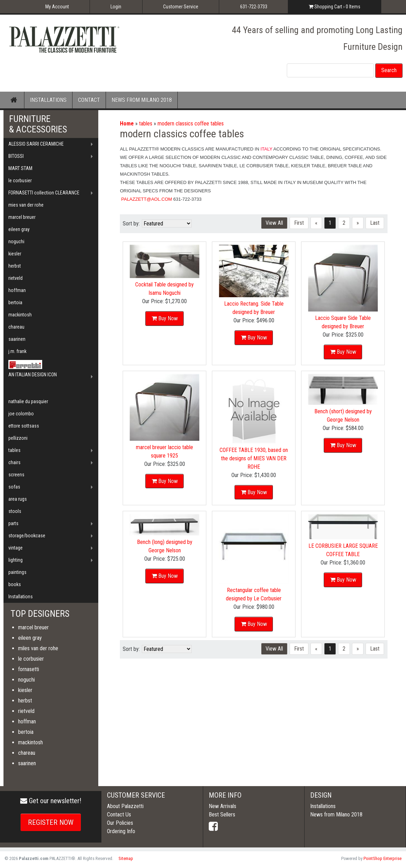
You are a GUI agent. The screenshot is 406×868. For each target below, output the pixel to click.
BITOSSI (16, 156)
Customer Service (181, 7)
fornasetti (29, 669)
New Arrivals (223, 806)
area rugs (18, 499)
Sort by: (131, 224)
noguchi (16, 241)
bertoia (15, 302)
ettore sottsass (24, 426)
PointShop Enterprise (382, 858)
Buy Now (168, 317)
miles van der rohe (38, 648)
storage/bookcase (27, 536)
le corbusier (20, 180)
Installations (21, 597)
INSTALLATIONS (48, 100)
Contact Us (119, 815)
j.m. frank (17, 351)
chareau (16, 327)
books (15, 584)
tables (146, 124)
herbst (15, 266)
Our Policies (120, 823)
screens (16, 475)
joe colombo (21, 414)
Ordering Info (121, 831)
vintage (16, 548)
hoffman (17, 290)
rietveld (16, 278)
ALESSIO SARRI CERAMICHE (36, 144)
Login (116, 7)
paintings (17, 572)
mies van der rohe (26, 205)
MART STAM (20, 168)
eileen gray (19, 229)
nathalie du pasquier (28, 401)
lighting (16, 560)
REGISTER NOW (51, 822)
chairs (14, 462)
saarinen (17, 339)
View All (274, 223)
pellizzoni (18, 438)
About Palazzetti (125, 806)
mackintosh (20, 315)
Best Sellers (222, 815)
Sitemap (126, 858)
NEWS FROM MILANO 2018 (142, 100)
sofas (14, 487)
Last (375, 223)
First (299, 223)
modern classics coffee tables (191, 124)
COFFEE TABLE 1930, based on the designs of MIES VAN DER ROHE (254, 457)
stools (15, 511)
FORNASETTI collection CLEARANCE (44, 193)
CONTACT (89, 100)
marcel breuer (22, 217)
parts (13, 523)
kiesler (15, 254)
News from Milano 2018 (336, 815)
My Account (57, 7)
